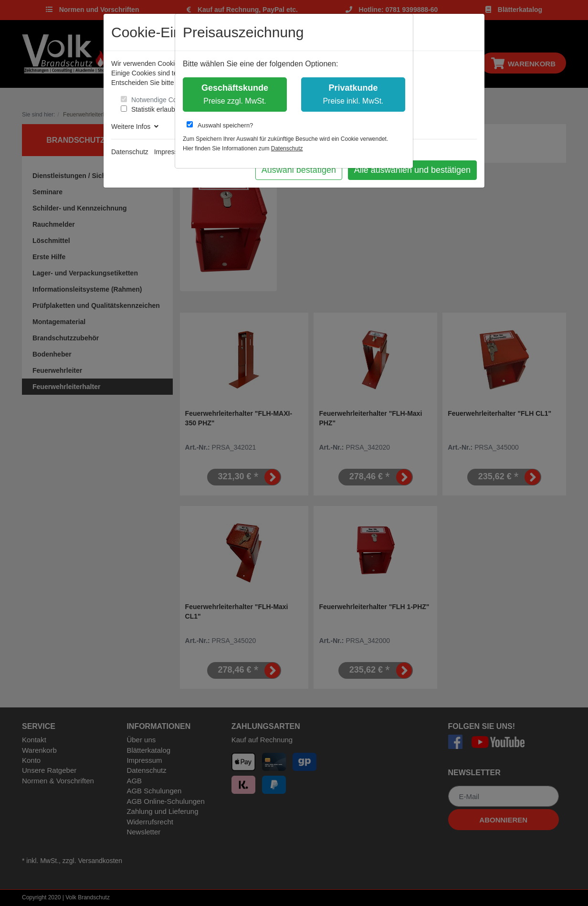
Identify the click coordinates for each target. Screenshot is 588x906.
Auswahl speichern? (220, 125)
